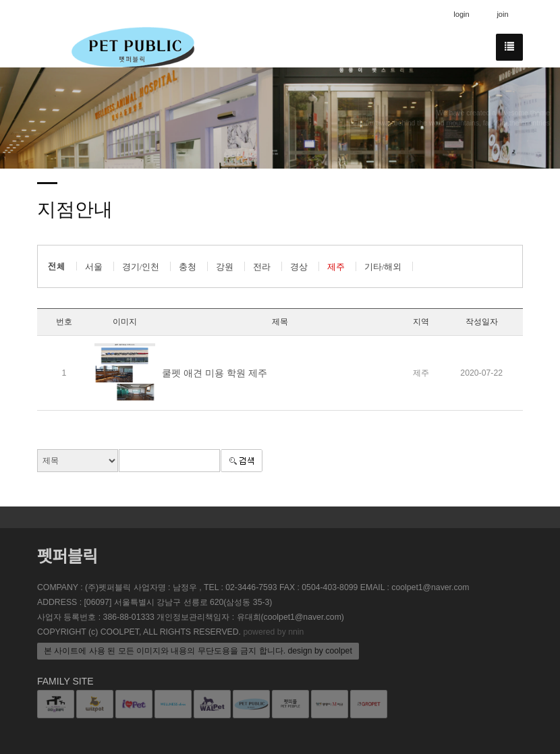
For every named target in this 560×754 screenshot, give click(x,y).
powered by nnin (273, 632)
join (502, 14)
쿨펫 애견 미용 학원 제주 (215, 373)
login (461, 14)
